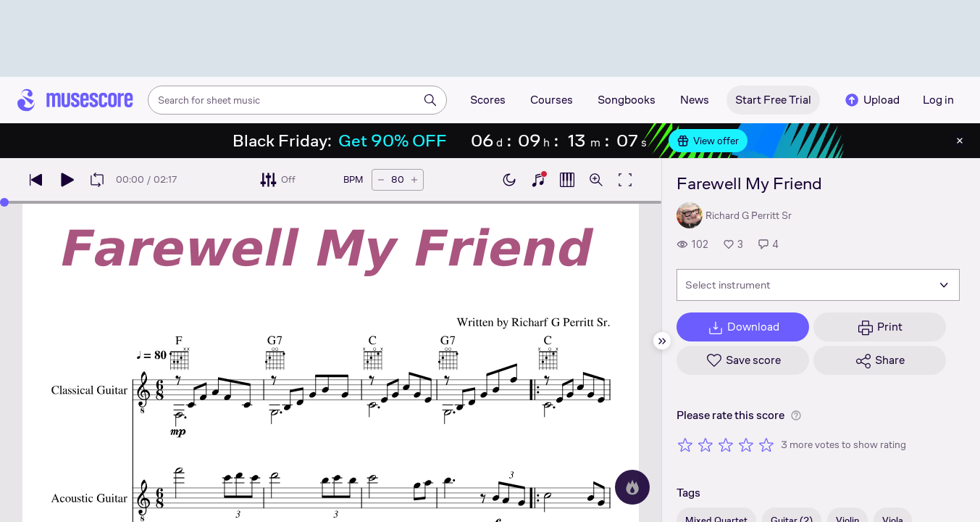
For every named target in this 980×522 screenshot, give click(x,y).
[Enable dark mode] (509, 180)
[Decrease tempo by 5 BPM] (381, 180)
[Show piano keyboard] (538, 180)
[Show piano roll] (567, 180)
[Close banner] (960, 141)
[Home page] (75, 100)
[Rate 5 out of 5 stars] (766, 444)
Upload (871, 100)
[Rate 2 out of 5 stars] (705, 444)
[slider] (4, 202)
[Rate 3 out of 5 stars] (726, 444)
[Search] (430, 100)
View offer (708, 141)
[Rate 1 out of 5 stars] (685, 444)
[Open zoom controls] (596, 180)
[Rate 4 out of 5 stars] (746, 444)
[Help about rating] (796, 415)
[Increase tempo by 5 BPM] (414, 180)
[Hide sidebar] (662, 341)
